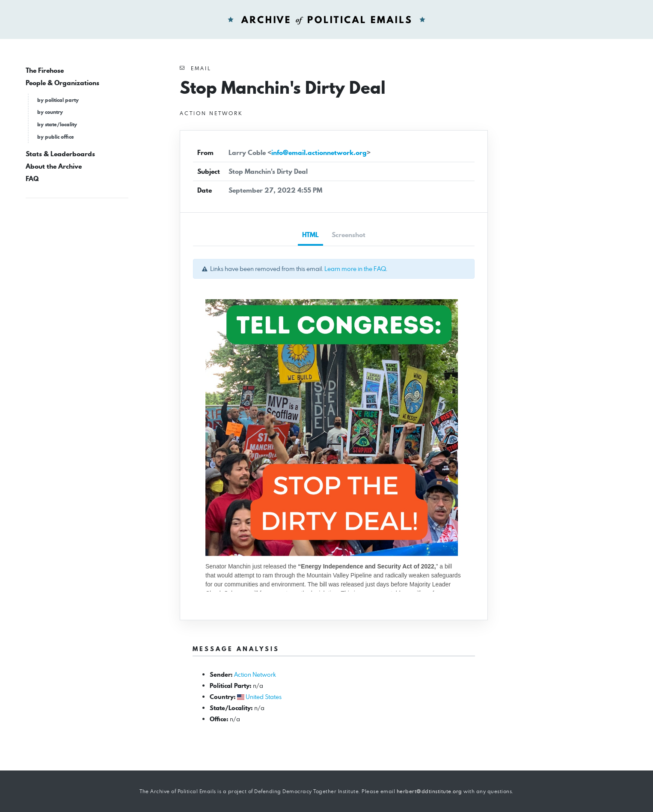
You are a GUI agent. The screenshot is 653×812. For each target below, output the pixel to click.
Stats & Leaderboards (60, 154)
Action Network (255, 674)
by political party (58, 100)
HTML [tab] (310, 235)
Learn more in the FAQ (355, 269)
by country (50, 112)
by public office (56, 137)
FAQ (32, 179)
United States (264, 697)
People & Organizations (62, 83)
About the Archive (54, 166)
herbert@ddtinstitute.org (429, 791)
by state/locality (57, 124)
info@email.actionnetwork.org (319, 153)
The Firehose (45, 70)
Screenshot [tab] (349, 235)
